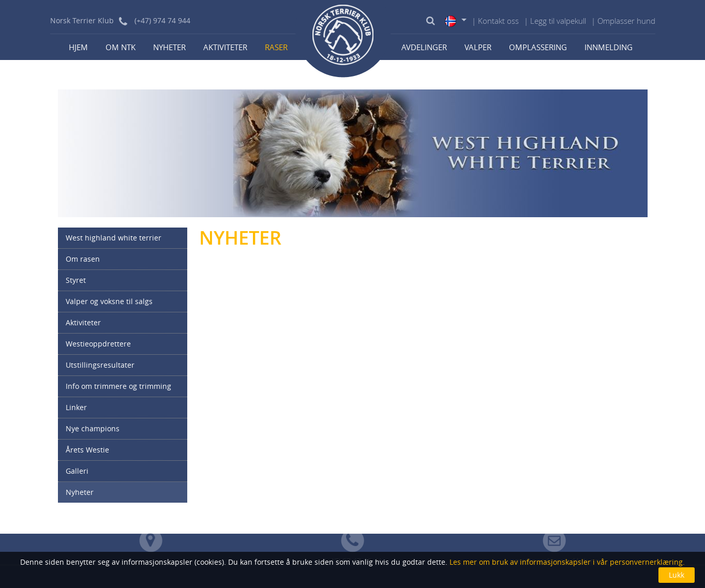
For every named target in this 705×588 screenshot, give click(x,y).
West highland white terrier (114, 238)
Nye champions (93, 428)
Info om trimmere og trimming (118, 386)
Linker (76, 407)
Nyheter (169, 47)
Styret (76, 280)
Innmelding (609, 47)
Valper (478, 47)
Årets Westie (87, 450)
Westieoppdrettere (98, 344)
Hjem (78, 47)
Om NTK (121, 47)
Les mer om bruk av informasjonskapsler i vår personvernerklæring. (566, 562)
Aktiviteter (225, 47)
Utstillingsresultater (100, 365)
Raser (276, 47)
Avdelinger (424, 47)
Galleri (77, 471)
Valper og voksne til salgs (109, 301)
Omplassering (538, 47)
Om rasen (83, 259)
